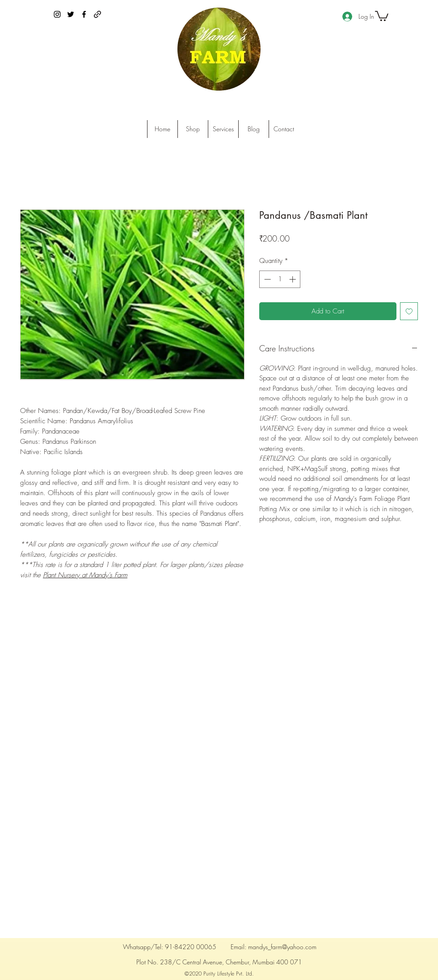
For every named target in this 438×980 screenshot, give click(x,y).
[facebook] (84, 14)
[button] (382, 15)
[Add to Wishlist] (409, 311)
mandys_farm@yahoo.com (282, 947)
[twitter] (71, 14)
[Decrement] (267, 279)
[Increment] (293, 279)
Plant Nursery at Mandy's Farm (85, 575)
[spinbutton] (280, 279)
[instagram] (57, 14)
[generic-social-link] (97, 14)
